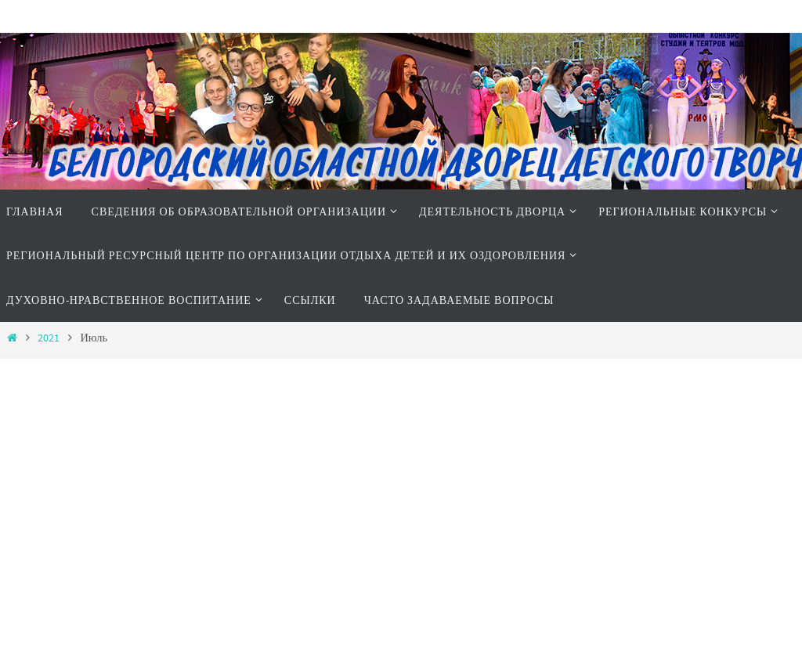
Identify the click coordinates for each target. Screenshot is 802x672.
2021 (49, 338)
